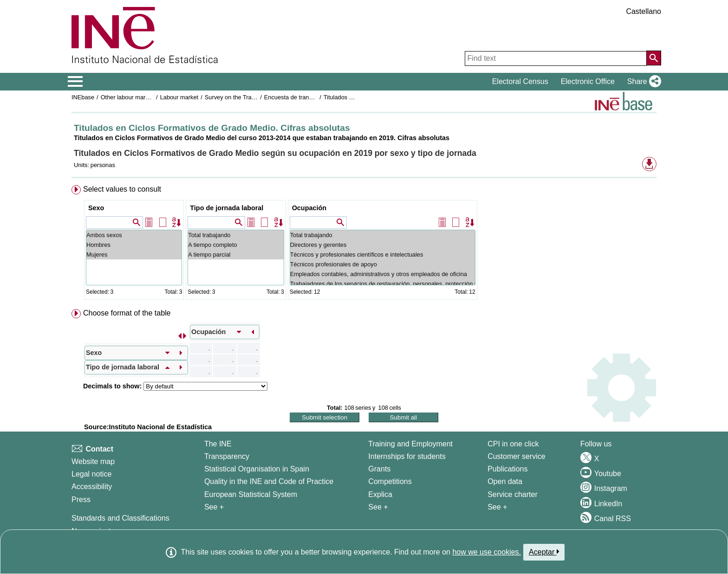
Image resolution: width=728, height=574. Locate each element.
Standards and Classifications (120, 518)
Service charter (513, 494)
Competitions (390, 481)
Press (81, 500)
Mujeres (134, 255)
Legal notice (91, 474)
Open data (505, 481)
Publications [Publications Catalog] (507, 469)
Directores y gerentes (383, 245)
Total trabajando (236, 235)
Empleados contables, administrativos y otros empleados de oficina (383, 274)
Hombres (134, 245)
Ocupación (309, 208)
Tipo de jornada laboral (227, 208)
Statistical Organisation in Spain (257, 469)
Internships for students (407, 456)
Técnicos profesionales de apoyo (383, 264)
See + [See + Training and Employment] (378, 507)
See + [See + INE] (214, 507)
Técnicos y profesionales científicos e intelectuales (383, 255)
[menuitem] (364, 244)
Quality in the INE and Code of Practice (269, 481)
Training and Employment (410, 444)
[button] (642, 82)
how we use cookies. (487, 552)
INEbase (83, 97)
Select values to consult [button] (122, 189)
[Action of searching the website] (654, 58)
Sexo (96, 208)
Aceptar (544, 552)
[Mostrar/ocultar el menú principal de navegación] (75, 82)
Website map (93, 461)
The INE (218, 444)
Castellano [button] (643, 11)
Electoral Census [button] (520, 81)
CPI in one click (513, 444)
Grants (379, 469)
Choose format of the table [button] (127, 313)
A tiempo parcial (236, 255)
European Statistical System (251, 494)
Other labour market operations (142, 97)
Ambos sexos (134, 235)
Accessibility (92, 487)
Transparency (227, 456)
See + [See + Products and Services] (497, 507)
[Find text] (556, 58)
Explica (380, 494)
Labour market (179, 97)
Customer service (516, 456)
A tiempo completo (236, 245)
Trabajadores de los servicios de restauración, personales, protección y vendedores (383, 284)
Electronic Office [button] (588, 81)
